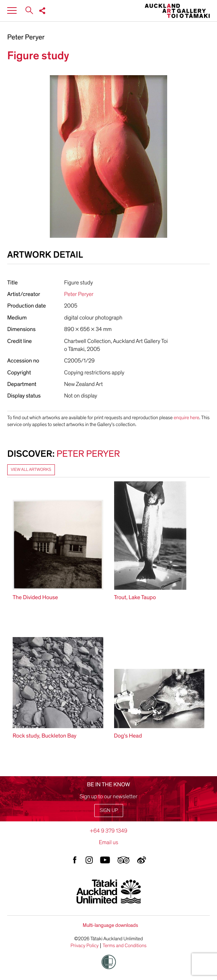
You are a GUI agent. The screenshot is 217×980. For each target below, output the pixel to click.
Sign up (109, 810)
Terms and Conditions (125, 946)
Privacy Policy (84, 946)
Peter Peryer (26, 38)
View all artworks (31, 470)
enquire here (186, 418)
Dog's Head (128, 736)
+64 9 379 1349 (108, 831)
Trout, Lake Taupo (135, 597)
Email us (109, 842)
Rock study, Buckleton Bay (44, 736)
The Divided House (35, 597)
